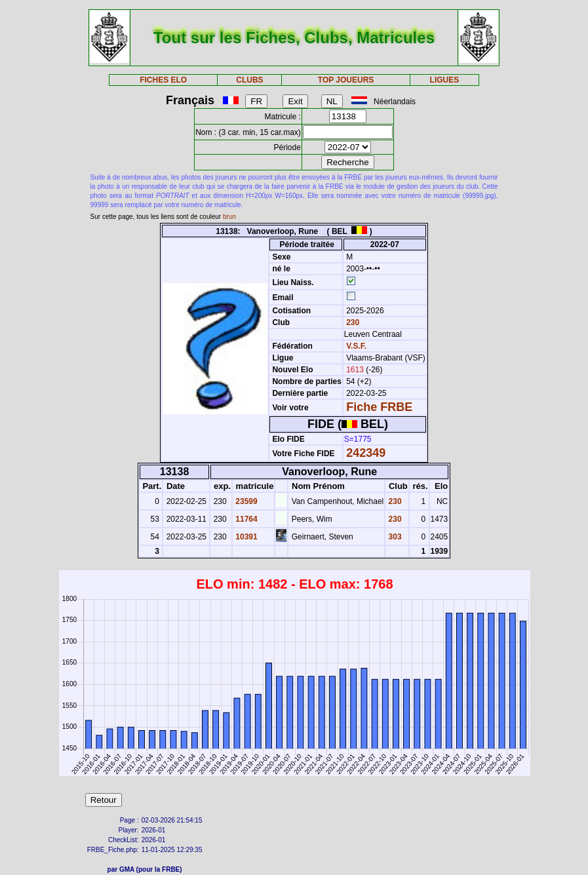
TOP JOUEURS (346, 80)
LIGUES (445, 80)
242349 (366, 453)
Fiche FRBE (379, 407)
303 (394, 537)
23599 (245, 501)
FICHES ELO (163, 80)
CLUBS (249, 80)
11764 (245, 519)
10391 (245, 537)
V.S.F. (356, 346)
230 (352, 322)
